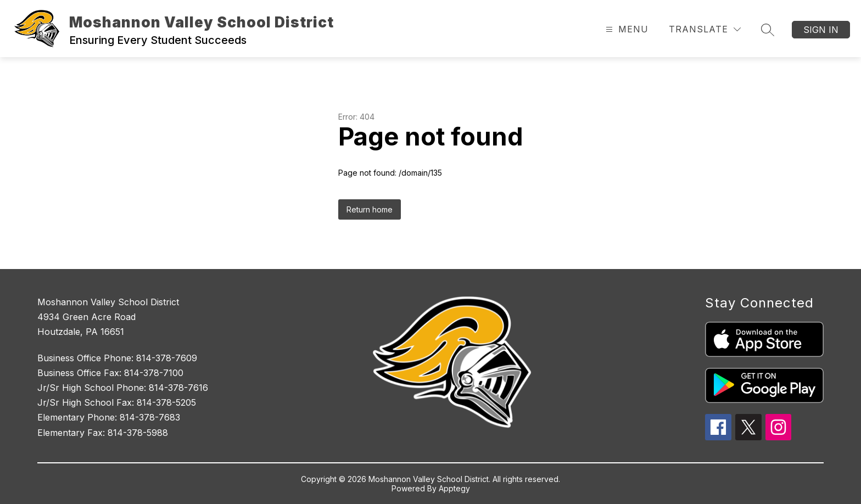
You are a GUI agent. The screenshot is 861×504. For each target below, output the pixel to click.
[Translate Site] (705, 29)
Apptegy (454, 488)
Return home (370, 209)
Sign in (821, 30)
